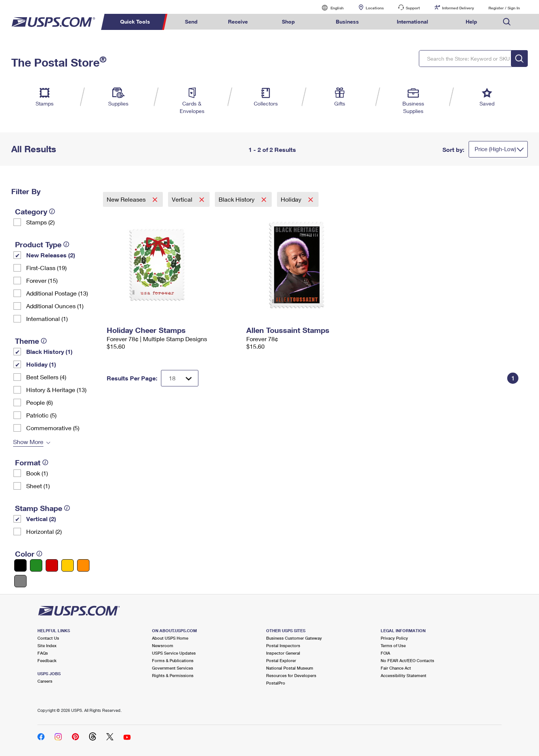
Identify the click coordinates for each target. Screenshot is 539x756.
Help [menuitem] (471, 22)
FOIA (385, 653)
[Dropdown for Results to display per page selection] (180, 378)
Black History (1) (49, 351)
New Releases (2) (51, 255)
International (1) (47, 319)
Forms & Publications (173, 660)
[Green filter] (36, 565)
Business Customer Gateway (294, 638)
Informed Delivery (458, 8)
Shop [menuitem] (288, 22)
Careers (45, 681)
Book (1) (37, 473)
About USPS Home (170, 638)
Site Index (47, 645)
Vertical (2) (41, 519)
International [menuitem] (412, 22)
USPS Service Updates (174, 653)
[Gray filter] (20, 581)
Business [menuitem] (347, 22)
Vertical (183, 199)
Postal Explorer (281, 660)
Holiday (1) (41, 364)
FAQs (43, 653)
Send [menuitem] (191, 22)
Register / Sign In (504, 8)
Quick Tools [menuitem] (135, 22)
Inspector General (283, 653)
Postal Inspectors (283, 645)
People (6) (39, 402)
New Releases (127, 199)
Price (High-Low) (495, 149)
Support (413, 8)
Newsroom (163, 645)
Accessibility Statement (404, 675)
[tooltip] (52, 211)
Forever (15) (42, 280)
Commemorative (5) (53, 428)
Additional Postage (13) (57, 293)
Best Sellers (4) (46, 377)
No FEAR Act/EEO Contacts (407, 660)
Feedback (47, 660)
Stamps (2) (40, 222)
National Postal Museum (290, 668)
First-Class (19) (46, 268)
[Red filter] (52, 565)
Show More (28, 442)
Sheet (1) (38, 486)
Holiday (292, 199)
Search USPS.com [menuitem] (507, 22)
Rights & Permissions (173, 675)
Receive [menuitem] (238, 22)
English (329, 8)
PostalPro (276, 683)
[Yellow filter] (68, 565)
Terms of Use (393, 645)
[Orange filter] (83, 565)
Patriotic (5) (41, 415)
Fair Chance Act (396, 668)
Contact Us (48, 638)
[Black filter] (20, 565)
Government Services (173, 668)
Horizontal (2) (44, 531)
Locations (375, 8)
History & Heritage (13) (56, 390)
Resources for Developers (291, 675)
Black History (237, 199)
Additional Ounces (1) (55, 306)
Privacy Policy (394, 638)
